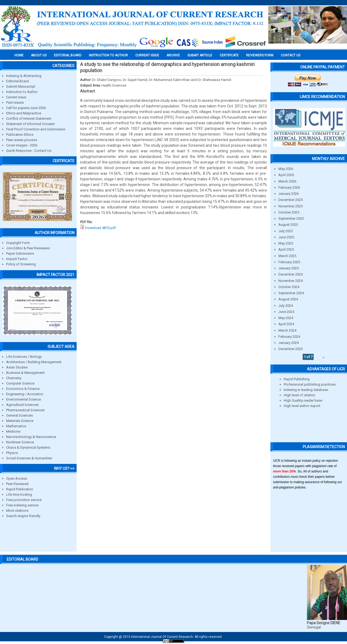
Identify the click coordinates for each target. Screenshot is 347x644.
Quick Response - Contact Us (29, 151)
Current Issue (147, 55)
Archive (173, 55)
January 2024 (289, 343)
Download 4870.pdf (100, 228)
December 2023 (291, 349)
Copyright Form (18, 243)
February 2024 (289, 337)
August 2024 (288, 299)
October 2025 (289, 212)
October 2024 (289, 287)
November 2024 (291, 281)
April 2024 (286, 324)
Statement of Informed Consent (30, 124)
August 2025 (288, 225)
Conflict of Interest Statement (29, 119)
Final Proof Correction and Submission (36, 129)
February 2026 (289, 187)
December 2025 (291, 200)
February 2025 (289, 262)
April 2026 (286, 175)
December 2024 (291, 274)
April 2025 (286, 249)
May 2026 (286, 169)
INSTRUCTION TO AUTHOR (108, 55)
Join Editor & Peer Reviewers (28, 248)
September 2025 (291, 218)
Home (19, 55)
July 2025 (286, 231)
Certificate (229, 55)
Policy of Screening (21, 264)
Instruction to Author (22, 92)
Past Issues (15, 102)
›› (324, 357)
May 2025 (286, 243)
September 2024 (291, 293)
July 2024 (286, 306)
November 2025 (291, 206)
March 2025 (287, 256)
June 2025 (286, 237)
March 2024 (287, 330)
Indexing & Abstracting (24, 76)
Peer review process (22, 140)
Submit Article (200, 55)
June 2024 (286, 312)
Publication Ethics (20, 135)
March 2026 (287, 181)
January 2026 (289, 194)
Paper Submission (20, 253)
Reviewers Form (260, 55)
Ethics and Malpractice (24, 113)
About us (39, 55)
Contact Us (291, 55)
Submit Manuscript (21, 86)
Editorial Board (17, 81)
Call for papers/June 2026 (26, 108)
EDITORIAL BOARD (68, 55)
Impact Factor (17, 259)
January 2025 (289, 268)
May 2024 (286, 318)
